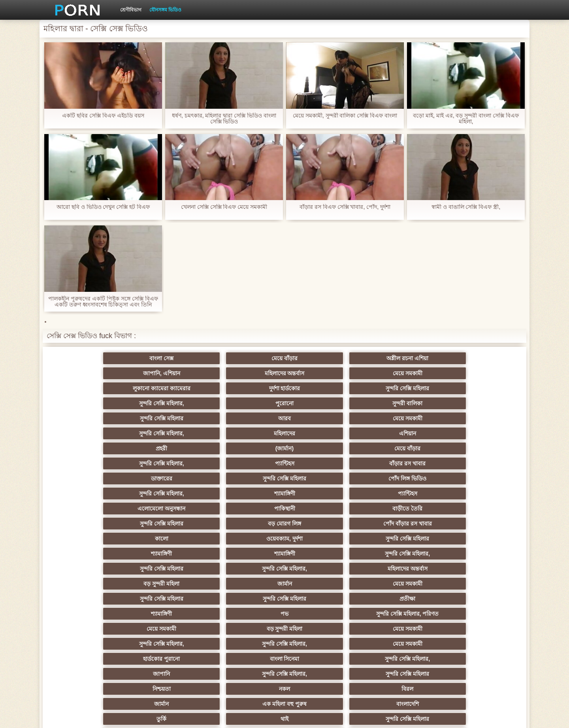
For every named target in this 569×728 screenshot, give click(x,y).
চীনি (323, 569)
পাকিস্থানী (169, 433)
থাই (168, 539)
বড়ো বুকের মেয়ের (246, 554)
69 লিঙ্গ (323, 614)
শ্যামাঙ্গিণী (400, 418)
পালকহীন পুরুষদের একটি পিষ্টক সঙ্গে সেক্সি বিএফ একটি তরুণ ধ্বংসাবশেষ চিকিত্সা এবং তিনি (103, 302)
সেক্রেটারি (478, 599)
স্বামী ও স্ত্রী (400, 554)
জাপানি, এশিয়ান (323, 358)
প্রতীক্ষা (246, 478)
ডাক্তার (478, 629)
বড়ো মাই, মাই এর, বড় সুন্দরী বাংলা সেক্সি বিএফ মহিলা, (466, 119)
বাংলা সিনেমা (169, 509)
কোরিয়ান (91, 629)
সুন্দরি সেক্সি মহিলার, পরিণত (478, 478)
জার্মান (400, 463)
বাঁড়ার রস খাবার (478, 403)
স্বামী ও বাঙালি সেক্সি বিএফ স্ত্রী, (466, 207)
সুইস (91, 614)
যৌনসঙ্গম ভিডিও (165, 10)
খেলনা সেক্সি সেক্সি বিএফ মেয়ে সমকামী (224, 207)
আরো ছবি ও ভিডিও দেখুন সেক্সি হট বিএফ (103, 207)
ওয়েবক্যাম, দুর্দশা (168, 448)
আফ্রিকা (169, 644)
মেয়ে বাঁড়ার (168, 358)
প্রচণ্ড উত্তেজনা (323, 584)
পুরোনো (401, 373)
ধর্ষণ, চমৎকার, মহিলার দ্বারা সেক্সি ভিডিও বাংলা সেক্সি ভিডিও (224, 119)
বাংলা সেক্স (91, 358)
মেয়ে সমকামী (478, 358)
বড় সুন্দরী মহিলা (323, 463)
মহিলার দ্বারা (246, 599)
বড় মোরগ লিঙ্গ (401, 433)
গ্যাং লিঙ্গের (91, 554)
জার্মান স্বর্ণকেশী (401, 584)
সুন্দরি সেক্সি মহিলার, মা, (168, 554)
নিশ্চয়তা (91, 524)
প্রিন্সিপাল (432, 716)
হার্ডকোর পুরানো (91, 509)
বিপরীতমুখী (91, 644)
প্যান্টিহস (400, 403)
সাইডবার (168, 569)
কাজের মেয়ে (323, 644)
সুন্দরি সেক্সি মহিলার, (323, 373)
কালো (91, 448)
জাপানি (323, 509)
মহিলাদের (401, 388)
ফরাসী (478, 614)
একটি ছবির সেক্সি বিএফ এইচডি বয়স (103, 116)
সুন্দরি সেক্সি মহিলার (246, 373)
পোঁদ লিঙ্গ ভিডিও (246, 418)
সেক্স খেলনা (401, 629)
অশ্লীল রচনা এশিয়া (246, 358)
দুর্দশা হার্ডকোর (169, 373)
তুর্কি (91, 539)
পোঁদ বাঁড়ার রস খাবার (478, 433)
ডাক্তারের (91, 418)
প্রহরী (91, 403)
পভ (401, 478)
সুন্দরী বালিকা (478, 373)
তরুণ (478, 584)
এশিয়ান (478, 388)
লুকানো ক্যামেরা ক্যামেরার (91, 373)
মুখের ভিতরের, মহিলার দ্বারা (323, 629)
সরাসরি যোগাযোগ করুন (246, 614)
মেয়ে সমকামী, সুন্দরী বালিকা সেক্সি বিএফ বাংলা (345, 116)
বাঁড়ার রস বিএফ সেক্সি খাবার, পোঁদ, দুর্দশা (345, 207)
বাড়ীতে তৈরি (246, 433)
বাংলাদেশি (478, 524)
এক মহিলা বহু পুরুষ (401, 524)
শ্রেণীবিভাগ (131, 10)
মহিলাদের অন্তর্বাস (400, 358)
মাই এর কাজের (246, 584)
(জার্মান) (168, 403)
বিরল (246, 524)
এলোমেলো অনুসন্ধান (91, 433)
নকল (168, 524)
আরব (168, 388)
